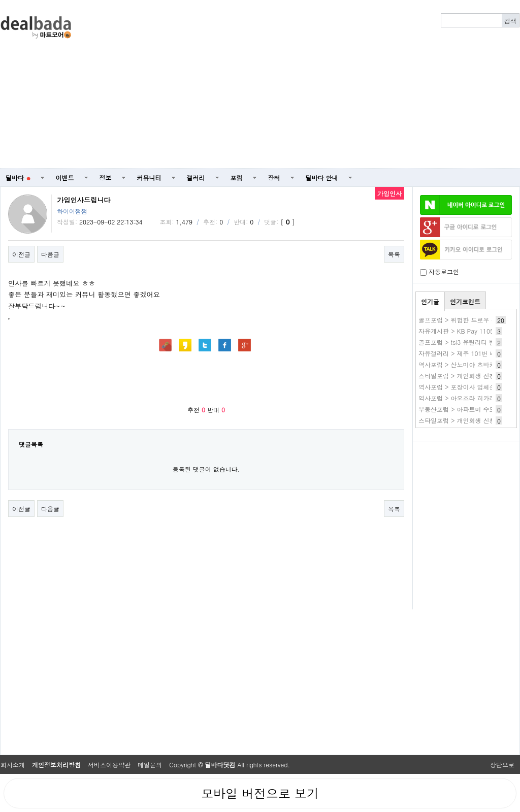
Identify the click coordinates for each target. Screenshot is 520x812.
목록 (394, 254)
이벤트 (65, 177)
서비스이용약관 (109, 765)
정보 (106, 177)
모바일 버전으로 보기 (260, 793)
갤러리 (196, 177)
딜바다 (18, 177)
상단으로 (502, 765)
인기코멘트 (465, 301)
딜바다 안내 (322, 177)
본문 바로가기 (0, 0)
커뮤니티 (149, 177)
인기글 (430, 301)
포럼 (237, 177)
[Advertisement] (304, 84)
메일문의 (150, 765)
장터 (274, 177)
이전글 (21, 254)
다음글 (50, 254)
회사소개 (13, 765)
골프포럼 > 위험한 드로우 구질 (461, 320)
